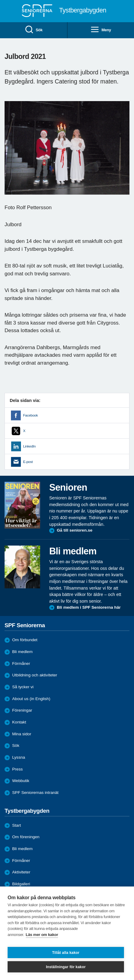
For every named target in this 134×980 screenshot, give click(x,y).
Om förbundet (25, 640)
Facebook (30, 415)
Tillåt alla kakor (66, 953)
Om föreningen (26, 837)
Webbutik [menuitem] (21, 781)
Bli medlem (22, 652)
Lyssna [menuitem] (19, 757)
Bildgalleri (21, 884)
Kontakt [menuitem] (19, 722)
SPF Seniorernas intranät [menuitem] (35, 793)
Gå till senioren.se (75, 530)
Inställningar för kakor (66, 967)
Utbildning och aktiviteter (35, 675)
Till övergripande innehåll (0, 0)
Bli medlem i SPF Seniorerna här (89, 607)
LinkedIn (29, 446)
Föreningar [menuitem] (22, 710)
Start (17, 825)
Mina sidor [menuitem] (22, 734)
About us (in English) (31, 699)
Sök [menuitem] (34, 30)
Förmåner (21, 664)
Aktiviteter (21, 872)
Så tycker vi (23, 687)
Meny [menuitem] (101, 30)
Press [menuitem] (17, 769)
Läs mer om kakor (42, 935)
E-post (28, 462)
